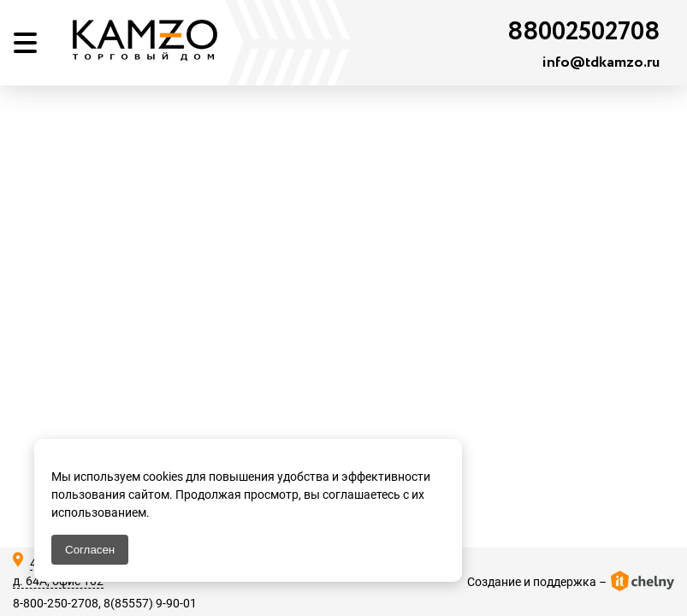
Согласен (90, 550)
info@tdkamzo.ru (601, 62)
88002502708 (583, 32)
